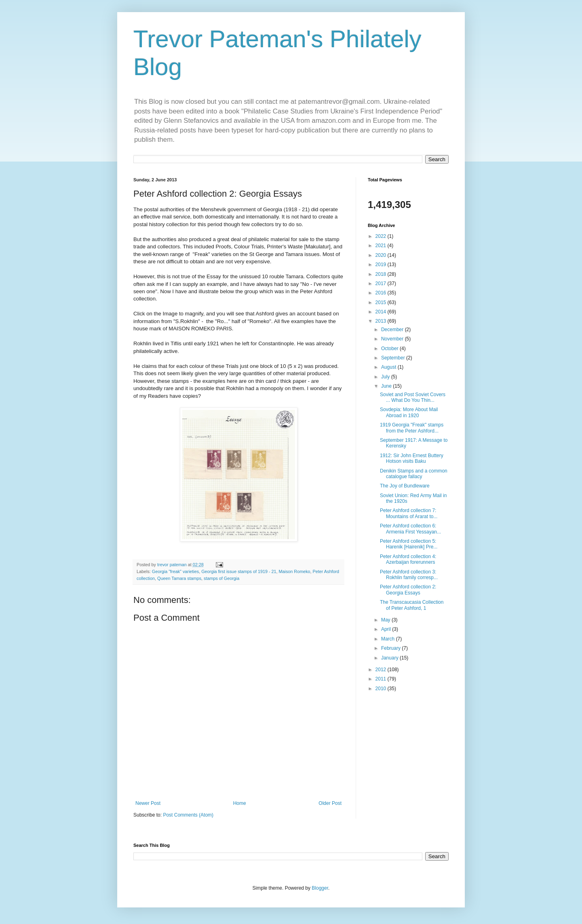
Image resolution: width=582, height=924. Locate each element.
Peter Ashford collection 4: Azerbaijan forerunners (408, 559)
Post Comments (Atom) (188, 815)
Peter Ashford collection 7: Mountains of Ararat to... (409, 513)
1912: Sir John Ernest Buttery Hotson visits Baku (412, 458)
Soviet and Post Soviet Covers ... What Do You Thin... (413, 397)
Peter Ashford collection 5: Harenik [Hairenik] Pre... (409, 544)
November (393, 339)
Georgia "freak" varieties (175, 571)
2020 (382, 255)
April (387, 629)
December (393, 330)
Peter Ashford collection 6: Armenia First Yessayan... (410, 529)
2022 (382, 236)
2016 (382, 293)
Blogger (320, 888)
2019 (382, 265)
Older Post (330, 803)
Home (240, 803)
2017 (382, 283)
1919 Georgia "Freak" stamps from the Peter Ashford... (412, 428)
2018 (382, 274)
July (386, 377)
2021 (382, 246)
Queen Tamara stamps (179, 578)
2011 (382, 679)
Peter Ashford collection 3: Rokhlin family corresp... (409, 575)
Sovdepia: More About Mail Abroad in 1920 (409, 412)
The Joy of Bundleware (405, 486)
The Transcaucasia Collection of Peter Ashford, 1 (412, 605)
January (390, 658)
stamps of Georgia (221, 578)
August (389, 367)
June (387, 386)
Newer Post (148, 803)
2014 (382, 312)
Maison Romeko (295, 571)
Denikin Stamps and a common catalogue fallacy (414, 474)
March (389, 639)
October (390, 349)
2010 (382, 689)
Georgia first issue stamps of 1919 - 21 (239, 571)
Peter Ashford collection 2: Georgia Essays (408, 590)
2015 (382, 302)
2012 (382, 670)
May (386, 620)
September (394, 358)
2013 (382, 321)
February (391, 648)
